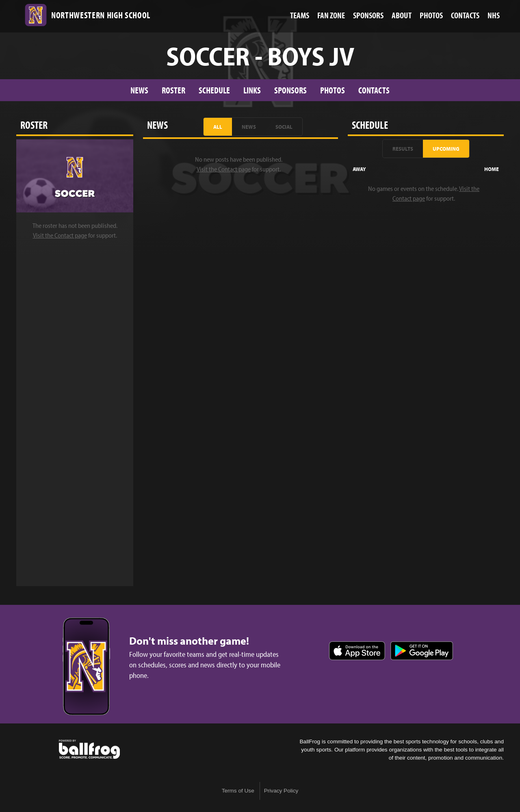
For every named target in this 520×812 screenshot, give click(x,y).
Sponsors (290, 90)
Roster (173, 90)
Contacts (374, 90)
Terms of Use (238, 791)
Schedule (214, 90)
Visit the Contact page (60, 235)
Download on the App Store (357, 651)
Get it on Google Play (422, 651)
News (139, 90)
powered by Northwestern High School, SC (89, 749)
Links (252, 90)
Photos (333, 90)
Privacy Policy (281, 791)
